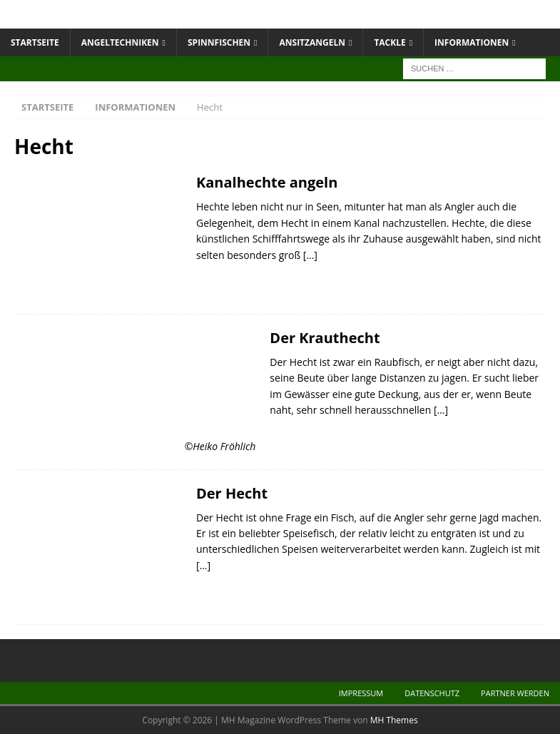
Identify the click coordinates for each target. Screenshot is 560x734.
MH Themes (394, 720)
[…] (310, 255)
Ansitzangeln (312, 42)
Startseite (35, 42)
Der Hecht (232, 493)
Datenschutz (432, 693)
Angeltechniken (120, 42)
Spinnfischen (219, 42)
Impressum (361, 693)
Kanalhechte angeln (267, 182)
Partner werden (515, 693)
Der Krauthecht (325, 338)
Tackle (390, 42)
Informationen (472, 42)
